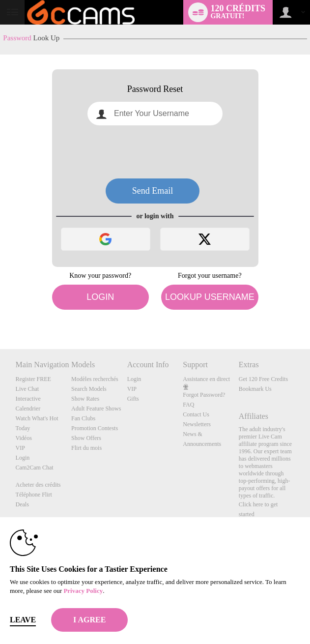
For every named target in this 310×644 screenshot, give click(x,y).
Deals (22, 504)
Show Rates (85, 399)
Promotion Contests (95, 428)
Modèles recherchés (95, 379)
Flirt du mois (86, 448)
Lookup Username (210, 297)
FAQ (188, 405)
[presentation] (155, 152)
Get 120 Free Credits (263, 379)
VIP (20, 448)
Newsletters (197, 424)
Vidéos (24, 438)
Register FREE (33, 379)
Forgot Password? (204, 395)
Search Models (89, 389)
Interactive (28, 399)
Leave (23, 620)
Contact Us (196, 414)
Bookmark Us (255, 389)
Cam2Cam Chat (35, 468)
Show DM (0, 312)
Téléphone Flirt (34, 495)
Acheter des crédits (38, 485)
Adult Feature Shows (96, 409)
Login (100, 297)
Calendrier (28, 409)
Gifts (133, 399)
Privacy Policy (83, 591)
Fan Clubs (83, 418)
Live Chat (28, 389)
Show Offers (86, 438)
